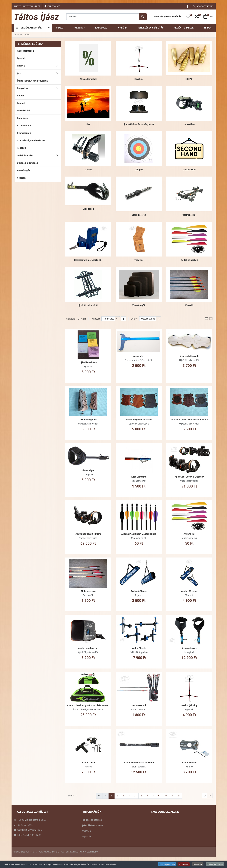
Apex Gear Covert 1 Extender (189, 477)
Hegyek (189, 79)
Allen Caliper (88, 470)
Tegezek (139, 260)
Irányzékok (189, 124)
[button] (188, 17)
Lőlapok (139, 170)
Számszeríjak (189, 215)
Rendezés (96, 319)
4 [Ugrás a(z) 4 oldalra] (129, 796)
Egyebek (139, 79)
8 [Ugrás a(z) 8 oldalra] (153, 796)
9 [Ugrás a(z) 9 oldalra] (159, 796)
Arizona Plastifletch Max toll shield (139, 534)
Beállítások (198, 864)
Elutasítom (184, 864)
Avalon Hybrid (139, 705)
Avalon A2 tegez (139, 591)
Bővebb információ (215, 864)
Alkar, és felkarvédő (189, 356)
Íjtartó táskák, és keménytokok (139, 124)
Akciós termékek (88, 79)
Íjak (88, 124)
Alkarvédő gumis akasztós (139, 420)
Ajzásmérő (139, 356)
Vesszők (189, 305)
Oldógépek (88, 209)
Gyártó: (134, 319)
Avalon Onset (88, 763)
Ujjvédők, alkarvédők (88, 305)
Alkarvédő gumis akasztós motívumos (189, 420)
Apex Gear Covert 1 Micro (88, 534)
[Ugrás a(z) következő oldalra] (172, 796)
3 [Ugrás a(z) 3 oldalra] (123, 796)
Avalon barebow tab (88, 648)
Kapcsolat (54, 6)
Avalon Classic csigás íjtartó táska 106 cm (88, 705)
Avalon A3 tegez (189, 591)
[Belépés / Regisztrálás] (168, 17)
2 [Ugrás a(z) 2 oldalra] (117, 796)
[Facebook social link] (188, 6)
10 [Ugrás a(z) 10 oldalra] (165, 796)
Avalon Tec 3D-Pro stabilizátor (139, 763)
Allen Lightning (139, 477)
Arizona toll (189, 534)
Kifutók (88, 170)
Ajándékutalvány (88, 362)
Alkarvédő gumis (88, 420)
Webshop (86, 831)
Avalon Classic (139, 648)
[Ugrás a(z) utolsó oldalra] (178, 796)
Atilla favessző (88, 591)
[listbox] (111, 319)
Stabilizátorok (139, 215)
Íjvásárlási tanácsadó (92, 825)
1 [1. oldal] (112, 796)
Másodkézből (189, 170)
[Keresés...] (143, 17)
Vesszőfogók (139, 305)
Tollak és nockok (189, 260)
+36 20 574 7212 (205, 6)
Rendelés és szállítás (92, 820)
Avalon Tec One (189, 763)
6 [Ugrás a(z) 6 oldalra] (141, 796)
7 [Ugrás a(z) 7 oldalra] (147, 796)
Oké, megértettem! (167, 864)
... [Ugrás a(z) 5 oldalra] (135, 796)
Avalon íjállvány (189, 705)
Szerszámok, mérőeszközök (88, 260)
